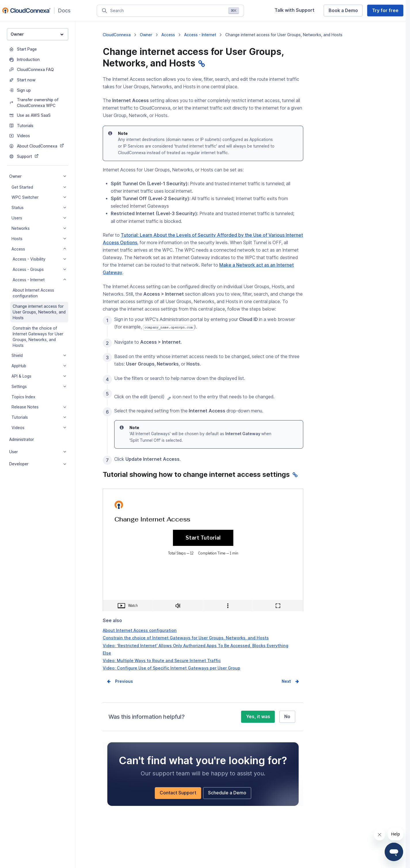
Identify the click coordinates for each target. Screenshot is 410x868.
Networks (39, 228)
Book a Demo (343, 10)
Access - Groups (39, 269)
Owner (37, 34)
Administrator (22, 439)
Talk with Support (294, 10)
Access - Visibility (39, 259)
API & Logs (39, 376)
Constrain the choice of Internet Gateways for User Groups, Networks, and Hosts (38, 337)
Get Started (39, 187)
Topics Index (23, 397)
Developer (38, 464)
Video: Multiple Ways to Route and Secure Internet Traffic (162, 660)
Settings (39, 387)
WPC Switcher (39, 197)
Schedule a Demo (227, 793)
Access (39, 249)
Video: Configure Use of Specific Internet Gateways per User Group (171, 668)
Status (39, 208)
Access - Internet (39, 280)
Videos (39, 428)
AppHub (39, 366)
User (38, 452)
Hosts (39, 239)
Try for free (385, 10)
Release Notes (39, 407)
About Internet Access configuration (33, 293)
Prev (120, 681)
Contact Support (178, 793)
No (287, 717)
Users (39, 218)
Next (286, 681)
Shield (39, 355)
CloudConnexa (117, 35)
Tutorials (39, 417)
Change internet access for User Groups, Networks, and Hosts (39, 312)
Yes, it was (258, 717)
